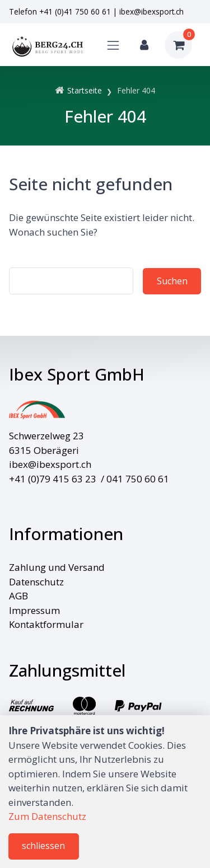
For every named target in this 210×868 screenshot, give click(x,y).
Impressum (34, 610)
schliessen (43, 846)
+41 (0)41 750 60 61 (75, 11)
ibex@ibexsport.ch (151, 11)
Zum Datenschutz (47, 816)
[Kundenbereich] (144, 45)
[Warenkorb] (178, 45)
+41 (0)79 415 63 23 (53, 479)
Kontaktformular (46, 624)
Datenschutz (36, 582)
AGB (18, 596)
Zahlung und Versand (57, 567)
